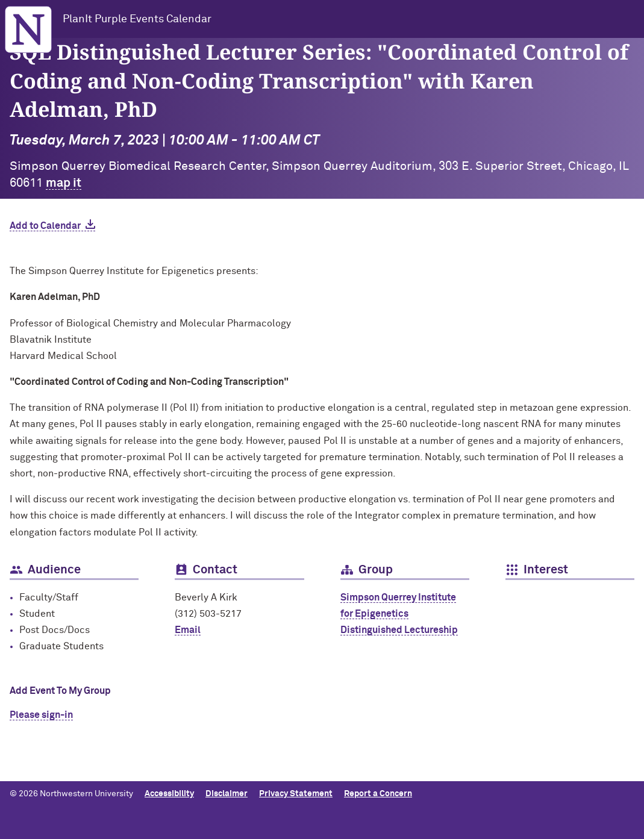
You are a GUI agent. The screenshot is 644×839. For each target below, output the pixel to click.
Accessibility (169, 794)
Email (188, 630)
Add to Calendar (45, 226)
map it (64, 183)
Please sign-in (41, 715)
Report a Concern (378, 794)
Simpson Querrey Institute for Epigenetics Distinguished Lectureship (399, 614)
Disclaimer (227, 794)
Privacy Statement (296, 794)
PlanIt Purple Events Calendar (137, 19)
